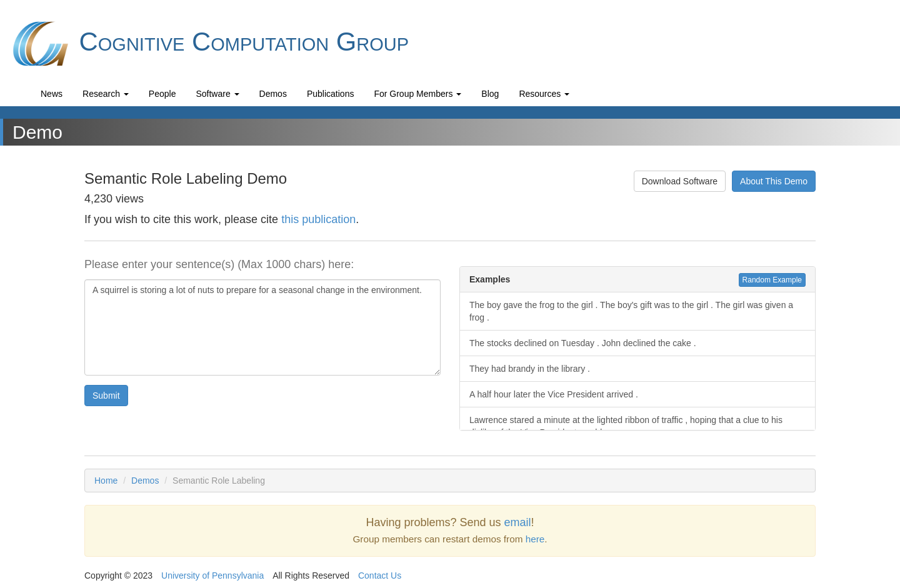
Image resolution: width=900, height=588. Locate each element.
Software (217, 94)
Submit (106, 396)
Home (106, 481)
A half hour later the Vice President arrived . (554, 394)
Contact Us (380, 576)
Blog (490, 94)
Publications (331, 94)
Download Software (680, 181)
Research (106, 94)
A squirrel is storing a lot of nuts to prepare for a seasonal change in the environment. (262, 327)
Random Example (772, 280)
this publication (318, 219)
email (518, 522)
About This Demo (774, 181)
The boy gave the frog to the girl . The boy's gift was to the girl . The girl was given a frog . (631, 311)
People (162, 94)
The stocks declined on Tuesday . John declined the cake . (583, 343)
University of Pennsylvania (212, 576)
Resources (544, 94)
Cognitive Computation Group (209, 44)
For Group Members (417, 94)
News (52, 94)
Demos (273, 94)
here (535, 539)
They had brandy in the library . (530, 369)
